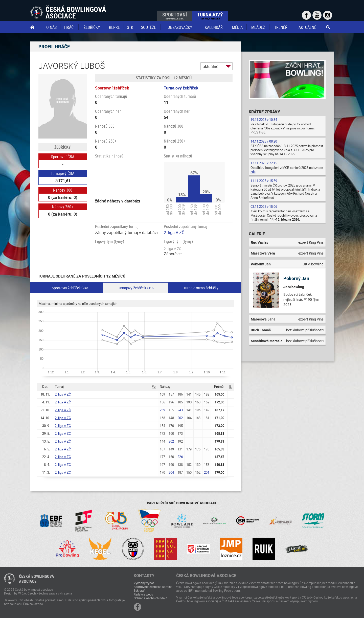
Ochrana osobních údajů (151, 598)
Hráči (69, 27)
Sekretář (139, 590)
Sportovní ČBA (63, 157)
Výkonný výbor (144, 583)
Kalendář (214, 27)
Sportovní (175, 16)
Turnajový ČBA (63, 173)
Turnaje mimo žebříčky (201, 288)
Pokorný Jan (296, 278)
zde (253, 172)
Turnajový (210, 16)
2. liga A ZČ (174, 233)
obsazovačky (180, 27)
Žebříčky (92, 27)
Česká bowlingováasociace (37, 579)
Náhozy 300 (63, 190)
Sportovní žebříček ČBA (70, 288)
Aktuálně (307, 27)
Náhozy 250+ (63, 207)
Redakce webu (143, 594)
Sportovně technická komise (153, 587)
